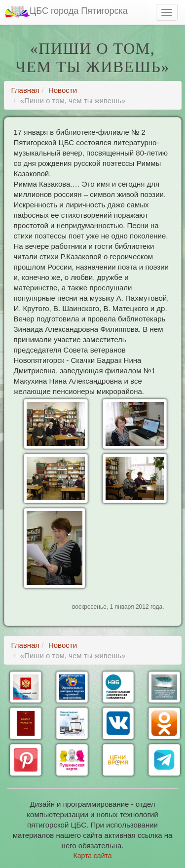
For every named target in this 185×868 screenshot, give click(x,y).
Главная (25, 90)
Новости (63, 90)
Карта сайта (93, 856)
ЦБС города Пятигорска (66, 12)
